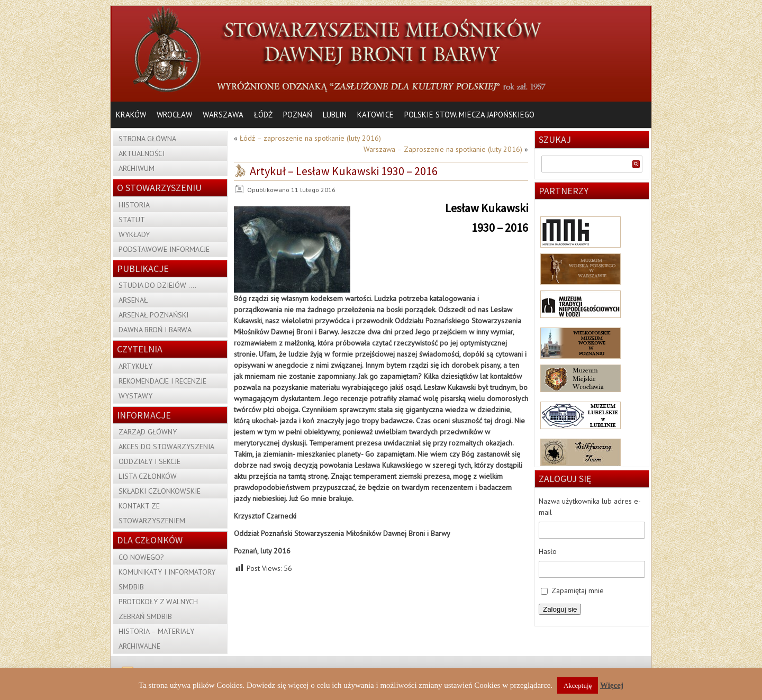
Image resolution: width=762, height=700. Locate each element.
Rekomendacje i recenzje (162, 381)
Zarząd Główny (148, 432)
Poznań (298, 115)
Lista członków (148, 476)
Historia (134, 205)
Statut (132, 220)
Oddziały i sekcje (149, 461)
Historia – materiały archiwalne (156, 639)
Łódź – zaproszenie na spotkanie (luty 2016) (310, 138)
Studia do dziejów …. (157, 285)
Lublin (335, 115)
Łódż (263, 115)
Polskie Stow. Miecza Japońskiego (469, 115)
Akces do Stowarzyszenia (166, 447)
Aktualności (142, 153)
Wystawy (135, 396)
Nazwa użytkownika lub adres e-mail (590, 507)
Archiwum (137, 168)
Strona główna (147, 139)
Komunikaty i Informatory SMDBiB (167, 579)
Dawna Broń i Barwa (155, 330)
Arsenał (133, 300)
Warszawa (223, 115)
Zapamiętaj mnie (578, 590)
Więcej (612, 685)
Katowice (375, 115)
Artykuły (135, 366)
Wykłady (134, 234)
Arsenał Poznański (153, 315)
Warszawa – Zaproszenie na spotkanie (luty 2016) (443, 149)
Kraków (131, 115)
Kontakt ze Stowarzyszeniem (152, 513)
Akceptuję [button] (578, 685)
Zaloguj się (560, 609)
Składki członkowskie (160, 491)
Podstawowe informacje (164, 249)
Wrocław (174, 115)
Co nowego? (141, 557)
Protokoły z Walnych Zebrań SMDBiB (158, 609)
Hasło (548, 551)
